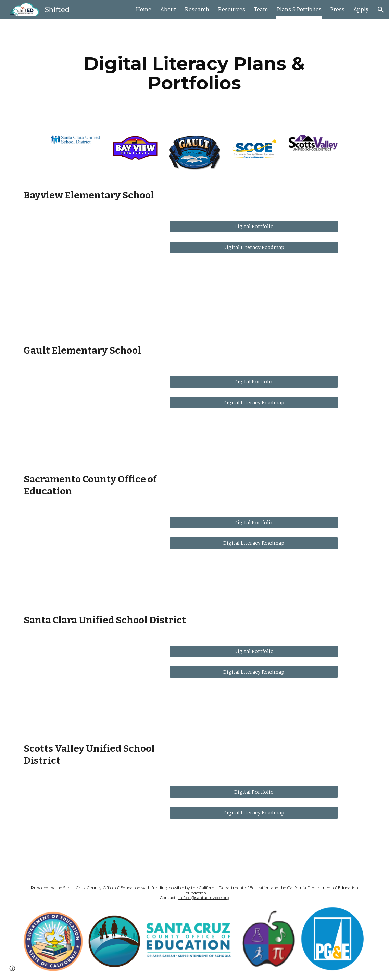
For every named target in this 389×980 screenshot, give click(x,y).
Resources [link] (232, 9)
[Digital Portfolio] (254, 227)
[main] (194, 73)
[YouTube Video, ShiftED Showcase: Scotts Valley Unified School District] (91, 825)
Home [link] (144, 9)
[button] (381, 10)
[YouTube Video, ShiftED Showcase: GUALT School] (91, 415)
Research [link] (197, 9)
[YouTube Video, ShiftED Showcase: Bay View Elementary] (91, 273)
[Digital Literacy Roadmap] (254, 247)
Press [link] (337, 9)
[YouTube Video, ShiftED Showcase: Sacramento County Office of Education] (91, 556)
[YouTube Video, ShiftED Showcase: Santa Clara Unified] (91, 684)
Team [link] (261, 9)
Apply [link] (361, 9)
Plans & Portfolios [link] (299, 9)
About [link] (168, 9)
